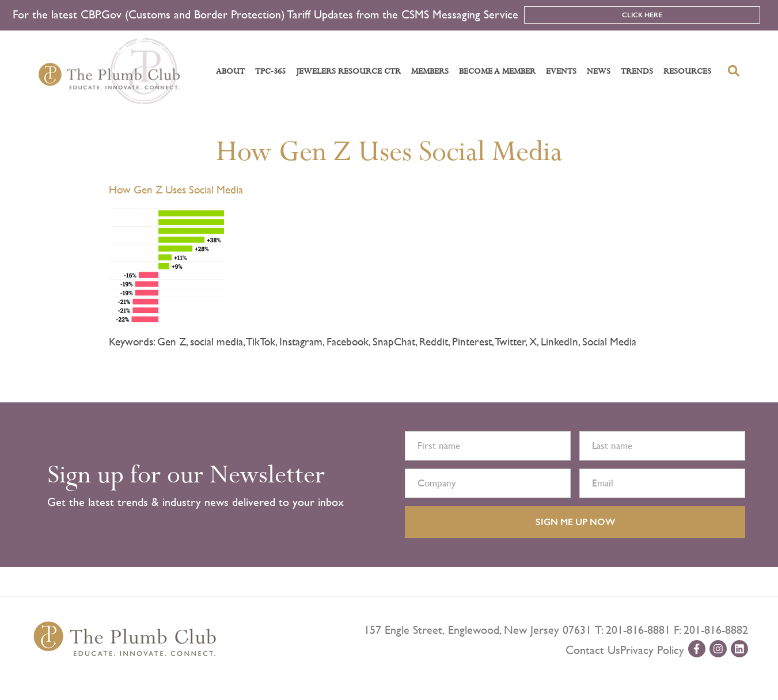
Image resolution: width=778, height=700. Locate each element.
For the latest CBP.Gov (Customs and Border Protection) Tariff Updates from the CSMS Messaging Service (265, 15)
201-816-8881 (638, 630)
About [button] (230, 71)
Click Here (642, 15)
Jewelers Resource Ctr (348, 71)
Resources (687, 71)
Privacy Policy (652, 650)
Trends (637, 71)
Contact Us (593, 650)
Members (430, 71)
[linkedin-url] (739, 649)
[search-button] (734, 71)
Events (561, 71)
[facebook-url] (697, 649)
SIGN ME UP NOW (575, 522)
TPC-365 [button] (270, 71)
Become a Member (497, 71)
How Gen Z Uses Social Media (389, 152)
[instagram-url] (718, 649)
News (599, 71)
